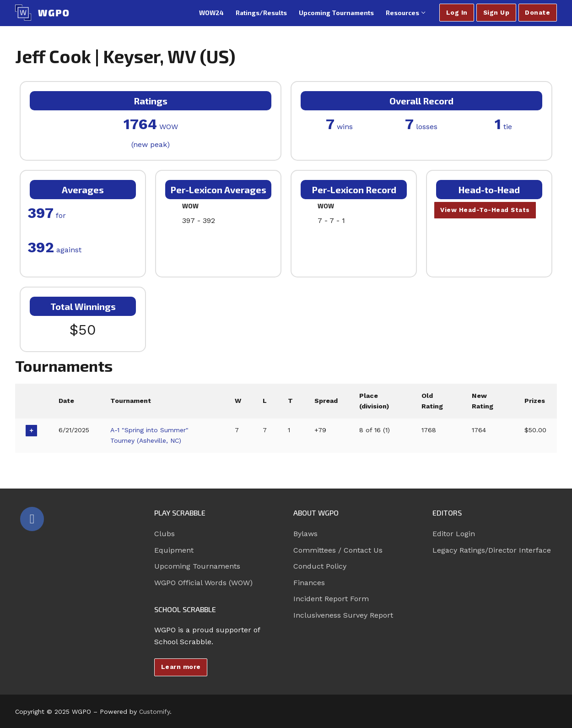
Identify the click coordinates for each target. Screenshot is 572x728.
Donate (537, 12)
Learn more (181, 667)
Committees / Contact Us (338, 550)
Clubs (165, 534)
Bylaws (305, 534)
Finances (309, 583)
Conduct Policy (320, 566)
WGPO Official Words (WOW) (203, 583)
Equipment (174, 550)
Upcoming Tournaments (197, 566)
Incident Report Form (331, 599)
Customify (154, 712)
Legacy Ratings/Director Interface (492, 550)
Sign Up (496, 12)
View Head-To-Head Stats (486, 210)
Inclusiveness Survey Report (343, 615)
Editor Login (454, 534)
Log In (457, 12)
